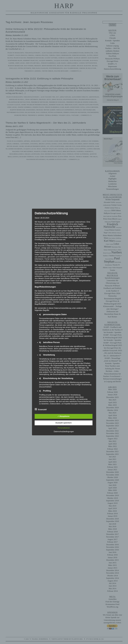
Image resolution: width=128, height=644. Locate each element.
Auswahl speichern (64, 423)
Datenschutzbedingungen (64, 432)
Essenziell (41, 409)
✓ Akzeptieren (64, 416)
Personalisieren (64, 428)
